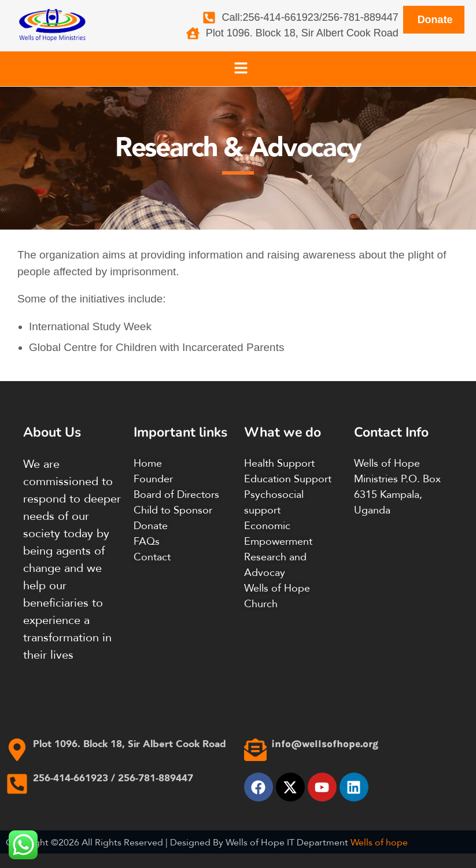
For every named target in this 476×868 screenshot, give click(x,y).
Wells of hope (379, 842)
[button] (241, 69)
